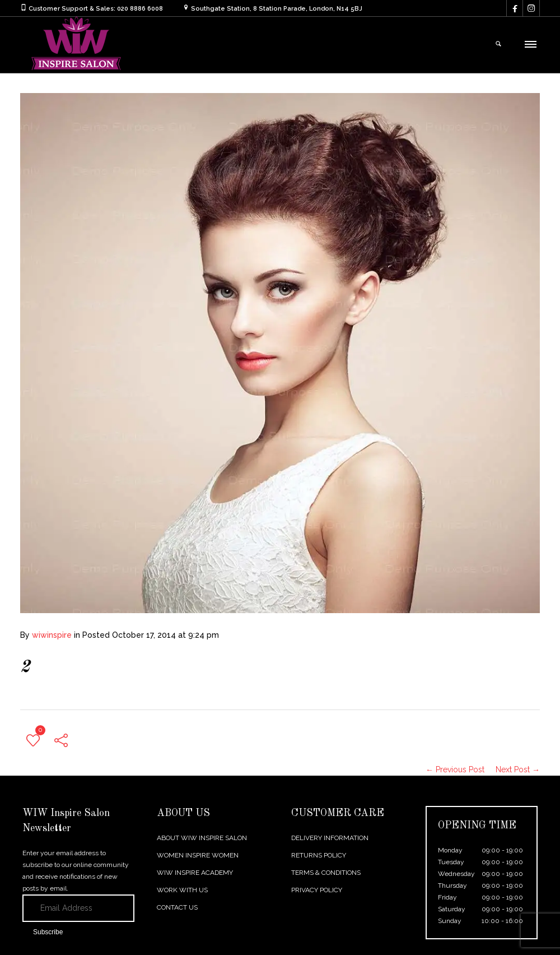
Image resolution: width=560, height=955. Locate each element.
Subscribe (48, 932)
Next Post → (518, 769)
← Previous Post (455, 769)
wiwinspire (52, 635)
